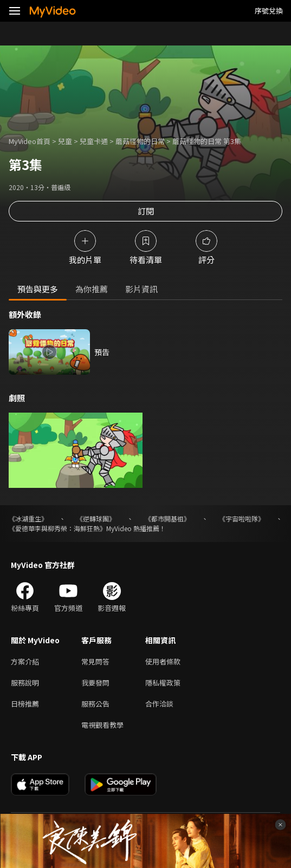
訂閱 (146, 211)
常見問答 (95, 661)
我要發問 (95, 683)
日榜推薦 (25, 704)
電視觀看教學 (102, 725)
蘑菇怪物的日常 (140, 141)
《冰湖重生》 (28, 518)
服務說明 (25, 683)
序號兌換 (269, 11)
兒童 (65, 141)
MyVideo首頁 (30, 141)
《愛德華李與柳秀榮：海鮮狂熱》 (57, 528)
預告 (102, 352)
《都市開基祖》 (167, 518)
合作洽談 (159, 704)
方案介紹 (25, 661)
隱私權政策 (163, 683)
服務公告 (95, 704)
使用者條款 (163, 661)
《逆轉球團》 (96, 518)
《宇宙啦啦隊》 (242, 518)
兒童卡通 (94, 141)
